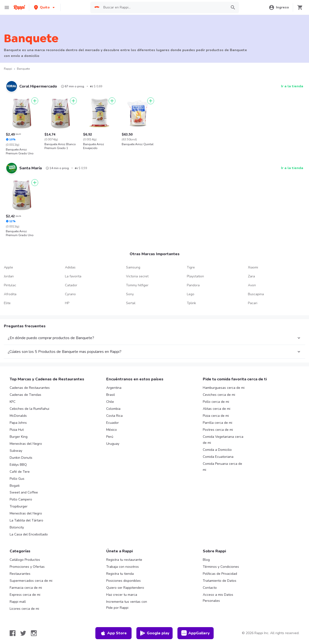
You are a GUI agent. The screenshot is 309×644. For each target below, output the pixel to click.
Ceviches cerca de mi (219, 395)
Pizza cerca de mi (216, 416)
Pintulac (10, 285)
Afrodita (10, 294)
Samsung (133, 267)
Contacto (210, 588)
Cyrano (70, 294)
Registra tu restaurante (124, 560)
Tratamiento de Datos (220, 581)
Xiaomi (253, 267)
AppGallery (196, 633)
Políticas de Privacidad (220, 574)
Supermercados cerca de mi (31, 581)
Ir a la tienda (292, 86)
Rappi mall (18, 602)
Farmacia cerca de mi (26, 588)
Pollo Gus (17, 479)
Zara (251, 276)
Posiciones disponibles (123, 581)
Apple (8, 267)
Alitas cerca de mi (217, 409)
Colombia (113, 409)
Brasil (111, 395)
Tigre (191, 267)
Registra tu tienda (120, 574)
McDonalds (18, 416)
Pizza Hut (17, 430)
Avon (252, 285)
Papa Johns (18, 423)
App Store (113, 633)
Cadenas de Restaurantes (30, 388)
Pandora (193, 285)
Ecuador (112, 423)
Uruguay (113, 444)
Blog (206, 560)
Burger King (19, 437)
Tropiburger (19, 506)
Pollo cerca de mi (216, 402)
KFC (13, 402)
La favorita (73, 276)
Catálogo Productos (25, 560)
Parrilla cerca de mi (218, 423)
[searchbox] (164, 7)
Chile (110, 402)
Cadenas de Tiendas (25, 395)
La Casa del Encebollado (29, 534)
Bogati (15, 486)
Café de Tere (20, 472)
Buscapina (256, 294)
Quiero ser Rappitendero (125, 588)
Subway (16, 451)
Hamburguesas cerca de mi (224, 388)
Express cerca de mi (25, 595)
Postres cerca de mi (218, 430)
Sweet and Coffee (24, 492)
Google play (155, 633)
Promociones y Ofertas (27, 567)
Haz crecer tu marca (122, 595)
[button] (45, 7)
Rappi (8, 69)
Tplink (191, 303)
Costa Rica (114, 416)
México (112, 430)
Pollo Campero (21, 499)
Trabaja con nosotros (123, 567)
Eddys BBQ (18, 465)
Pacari (253, 303)
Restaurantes (20, 574)
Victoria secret (137, 276)
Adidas (70, 267)
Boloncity (17, 527)
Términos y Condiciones (221, 567)
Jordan (9, 276)
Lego (191, 294)
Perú (110, 437)
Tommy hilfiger (137, 285)
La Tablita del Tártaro (26, 520)
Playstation (195, 276)
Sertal (131, 303)
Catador (71, 285)
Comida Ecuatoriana (218, 457)
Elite (7, 303)
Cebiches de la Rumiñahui (29, 409)
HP (67, 303)
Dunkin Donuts (21, 458)
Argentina (114, 388)
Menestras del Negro (26, 444)
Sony (130, 294)
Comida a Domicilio (217, 450)
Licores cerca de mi (24, 609)
